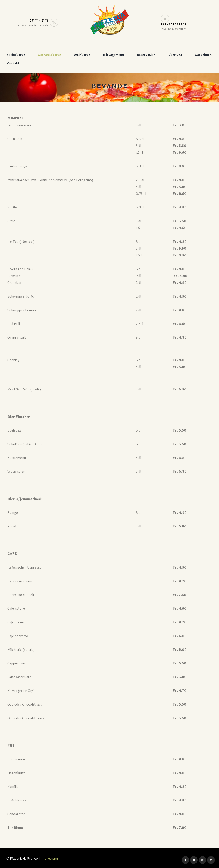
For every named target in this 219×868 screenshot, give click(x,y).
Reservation (146, 55)
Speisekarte (16, 55)
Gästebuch (203, 55)
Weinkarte (82, 55)
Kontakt (13, 63)
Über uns (175, 55)
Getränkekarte (49, 55)
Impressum (50, 859)
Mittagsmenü (113, 55)
